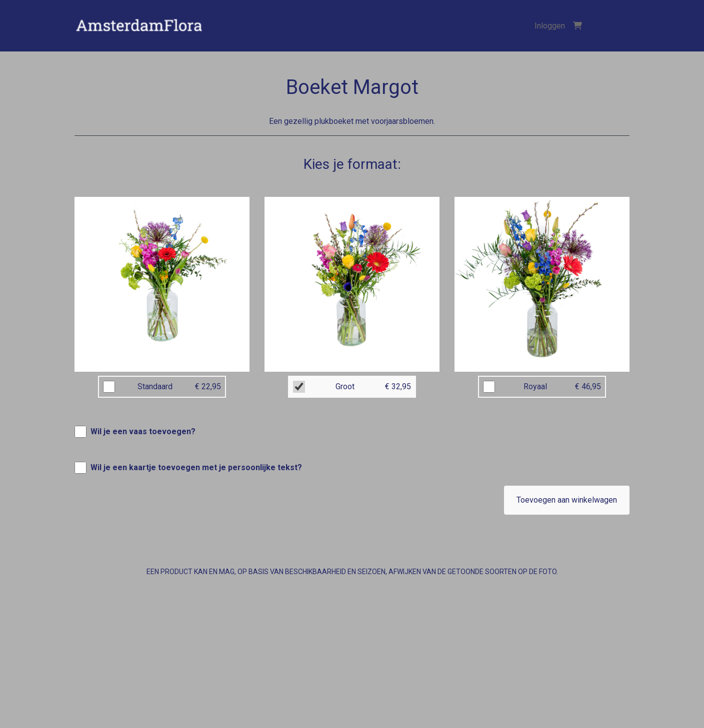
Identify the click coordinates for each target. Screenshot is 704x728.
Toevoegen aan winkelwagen (567, 500)
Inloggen (550, 26)
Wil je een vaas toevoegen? (143, 431)
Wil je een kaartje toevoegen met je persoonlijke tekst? (196, 467)
